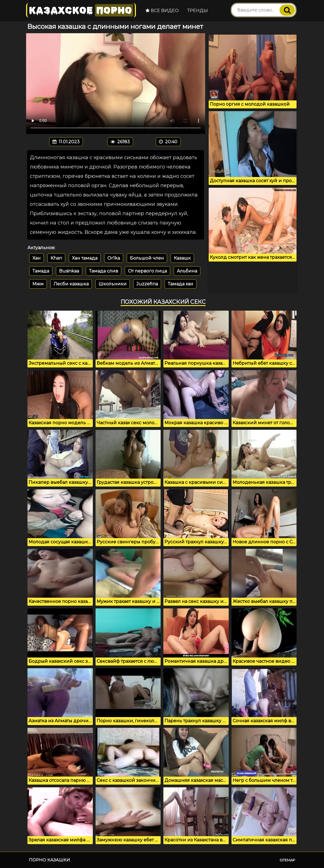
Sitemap (287, 860)
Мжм (38, 284)
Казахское (81, 10)
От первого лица (147, 271)
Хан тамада (85, 258)
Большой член (147, 258)
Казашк (182, 258)
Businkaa (69, 271)
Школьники (113, 284)
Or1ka (114, 258)
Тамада (41, 271)
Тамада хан (181, 284)
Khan (56, 258)
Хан (37, 258)
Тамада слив (104, 271)
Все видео (162, 11)
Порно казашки (49, 860)
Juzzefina (147, 284)
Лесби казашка (71, 284)
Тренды (198, 11)
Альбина (187, 271)
